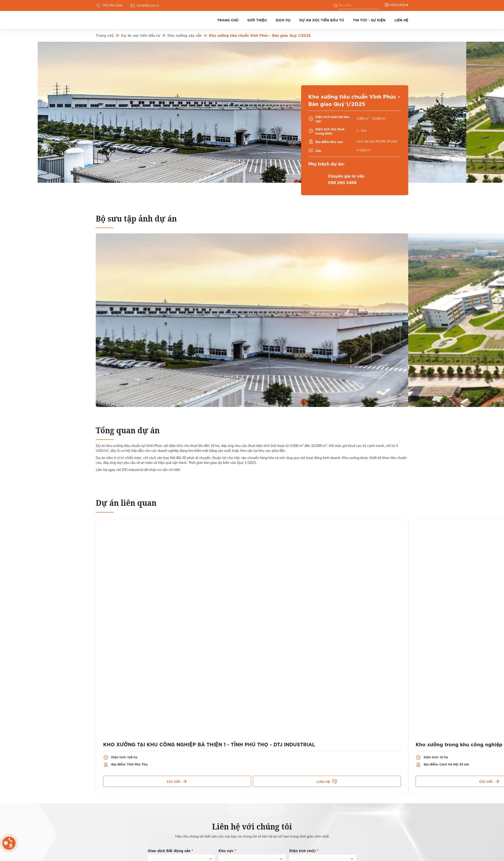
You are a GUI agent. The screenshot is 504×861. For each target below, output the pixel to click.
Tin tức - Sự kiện (364, 18)
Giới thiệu (241, 18)
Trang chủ (209, 18)
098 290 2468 (109, 6)
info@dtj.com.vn (145, 6)
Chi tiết (177, 776)
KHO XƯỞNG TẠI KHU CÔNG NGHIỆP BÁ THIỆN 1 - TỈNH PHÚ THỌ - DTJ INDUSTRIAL (197, 740)
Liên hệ (327, 776)
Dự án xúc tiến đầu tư (313, 18)
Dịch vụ (271, 18)
